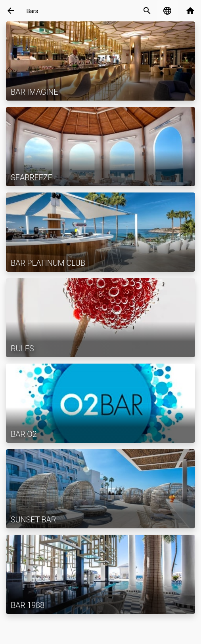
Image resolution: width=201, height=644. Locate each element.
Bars (32, 11)
